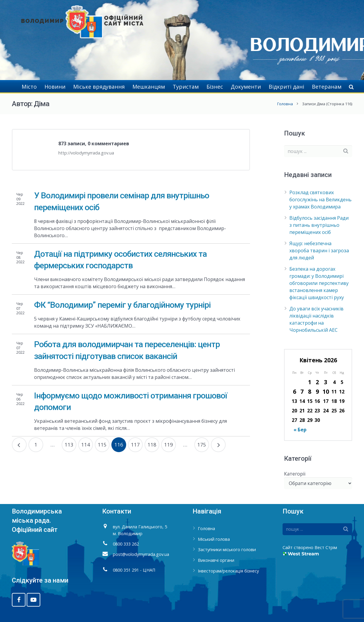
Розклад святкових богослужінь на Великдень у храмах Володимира (320, 200)
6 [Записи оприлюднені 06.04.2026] (295, 391)
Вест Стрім (326, 547)
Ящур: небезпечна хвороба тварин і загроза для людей (319, 251)
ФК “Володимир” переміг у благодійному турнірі (122, 305)
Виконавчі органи (216, 560)
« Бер (300, 430)
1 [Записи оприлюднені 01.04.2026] (310, 382)
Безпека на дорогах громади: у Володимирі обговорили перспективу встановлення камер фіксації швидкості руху (319, 283)
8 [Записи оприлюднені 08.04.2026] (310, 391)
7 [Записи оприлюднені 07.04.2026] (302, 391)
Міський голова (214, 539)
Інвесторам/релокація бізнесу (228, 571)
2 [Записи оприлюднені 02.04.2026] (317, 382)
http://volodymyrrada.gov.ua (86, 153)
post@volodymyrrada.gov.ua (141, 554)
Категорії (295, 474)
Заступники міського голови (227, 550)
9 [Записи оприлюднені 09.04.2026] (317, 391)
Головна (285, 104)
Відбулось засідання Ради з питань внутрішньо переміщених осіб (319, 225)
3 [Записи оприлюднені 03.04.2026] (326, 382)
